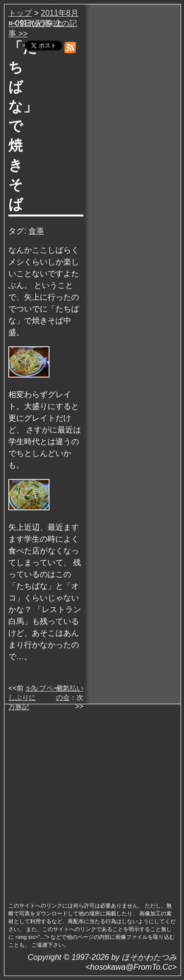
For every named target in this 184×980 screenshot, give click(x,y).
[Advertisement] (92, 800)
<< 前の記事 (30, 23)
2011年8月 (60, 13)
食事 (36, 231)
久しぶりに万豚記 (23, 697)
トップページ (46, 688)
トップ (20, 13)
